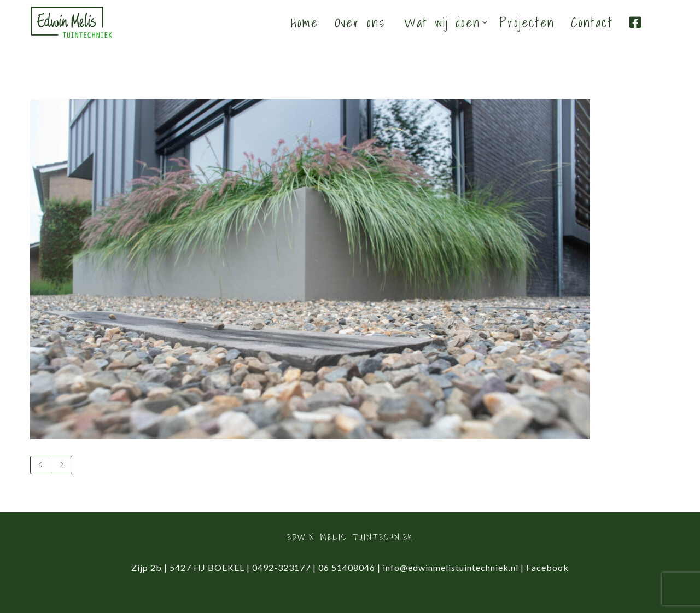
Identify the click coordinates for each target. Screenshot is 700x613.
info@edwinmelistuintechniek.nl (451, 567)
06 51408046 (347, 567)
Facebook (547, 567)
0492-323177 (281, 567)
